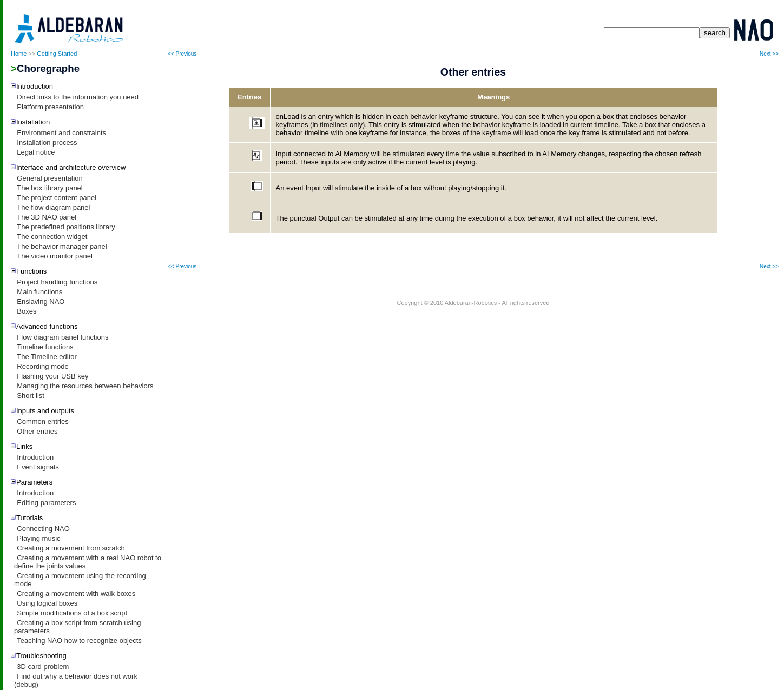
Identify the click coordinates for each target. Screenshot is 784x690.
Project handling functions (57, 282)
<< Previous (182, 54)
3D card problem (43, 666)
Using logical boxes (47, 603)
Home (19, 54)
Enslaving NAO (41, 301)
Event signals (38, 467)
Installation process (47, 142)
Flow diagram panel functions (62, 337)
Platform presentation (50, 107)
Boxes (27, 311)
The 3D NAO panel (47, 217)
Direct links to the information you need (78, 97)
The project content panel (57, 198)
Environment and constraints (61, 133)
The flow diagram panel (53, 207)
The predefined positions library (66, 227)
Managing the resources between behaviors (85, 386)
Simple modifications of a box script (72, 613)
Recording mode (42, 366)
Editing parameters (46, 503)
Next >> (769, 54)
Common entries (42, 422)
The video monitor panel (54, 256)
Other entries (37, 431)
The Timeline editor (47, 357)
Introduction (35, 457)
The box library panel (50, 188)
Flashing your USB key (52, 376)
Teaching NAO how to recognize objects (79, 641)
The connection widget (52, 237)
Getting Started (57, 54)
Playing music (38, 538)
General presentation (50, 178)
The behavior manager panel (62, 246)
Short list (31, 396)
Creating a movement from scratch (71, 548)
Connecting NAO (43, 529)
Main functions (39, 292)
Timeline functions (45, 347)
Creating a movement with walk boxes (76, 593)
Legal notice (36, 152)
